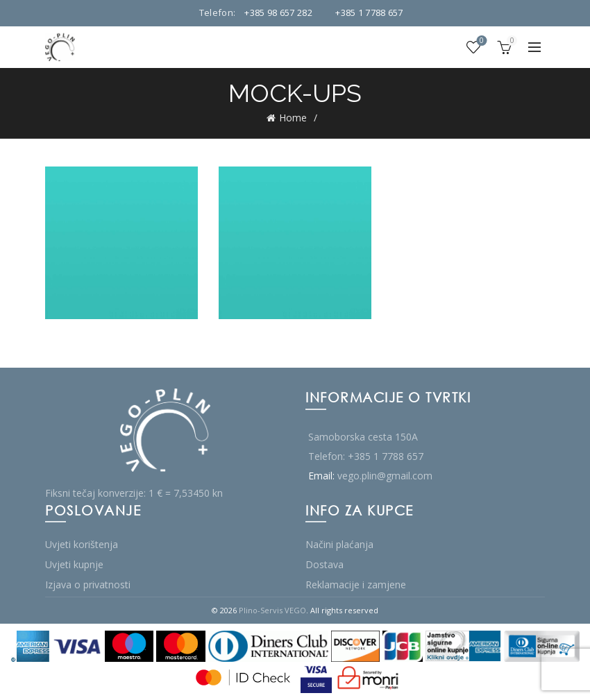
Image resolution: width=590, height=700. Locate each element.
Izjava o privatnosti (88, 584)
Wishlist (481, 41)
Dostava (324, 564)
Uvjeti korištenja (82, 544)
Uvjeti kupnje (74, 564)
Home (293, 118)
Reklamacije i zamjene (356, 584)
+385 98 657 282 (278, 12)
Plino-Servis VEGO (272, 610)
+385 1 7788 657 (369, 12)
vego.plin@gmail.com (385, 476)
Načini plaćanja (339, 544)
